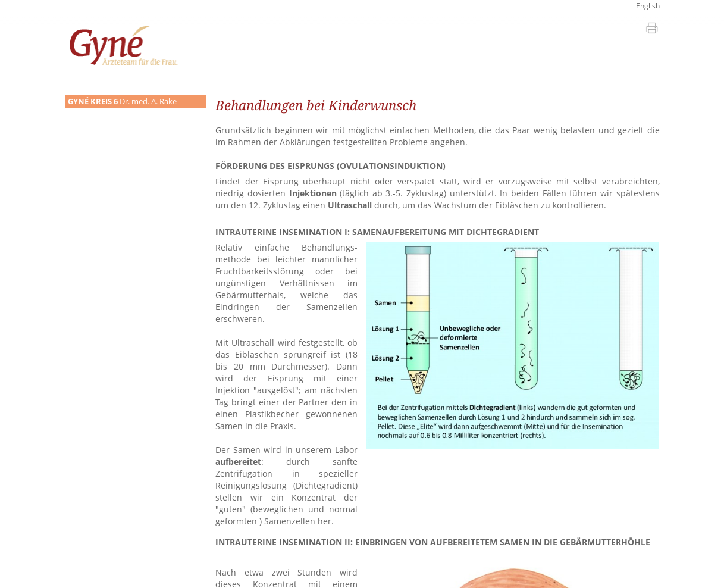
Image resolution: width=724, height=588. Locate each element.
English (648, 6)
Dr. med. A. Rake (122, 101)
